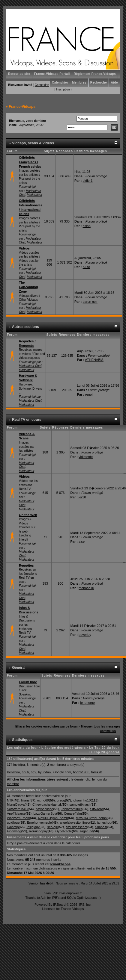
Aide (114, 83)
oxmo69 (43, 800)
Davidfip (13, 827)
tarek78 (97, 772)
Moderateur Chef (30, 366)
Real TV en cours (27, 420)
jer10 (82, 497)
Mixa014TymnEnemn (91, 818)
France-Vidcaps (22, 107)
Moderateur (35, 195)
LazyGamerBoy (45, 813)
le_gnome (87, 703)
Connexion (42, 85)
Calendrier (60, 83)
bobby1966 (81, 772)
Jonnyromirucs (72, 809)
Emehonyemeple (39, 822)
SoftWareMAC (17, 809)
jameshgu (104, 822)
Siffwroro (96, 809)
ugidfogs (13, 822)
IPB (54, 893)
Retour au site (19, 74)
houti (25, 772)
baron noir (90, 302)
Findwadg (14, 831)
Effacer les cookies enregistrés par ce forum (47, 726)
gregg (61, 800)
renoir (89, 394)
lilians (25, 800)
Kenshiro (13, 772)
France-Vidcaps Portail (52, 74)
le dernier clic (81, 779)
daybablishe (45, 809)
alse (82, 542)
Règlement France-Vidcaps (95, 74)
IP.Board (59, 905)
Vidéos (24, 248)
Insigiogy (33, 827)
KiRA (87, 267)
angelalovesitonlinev (74, 822)
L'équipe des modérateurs (64, 748)
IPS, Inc (85, 905)
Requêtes (26, 565)
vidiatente (86, 457)
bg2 (33, 772)
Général (19, 668)
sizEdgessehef (76, 827)
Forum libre (28, 682)
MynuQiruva (16, 804)
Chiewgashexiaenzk (47, 804)
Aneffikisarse (16, 813)
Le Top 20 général (104, 752)
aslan (87, 226)
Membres (79, 83)
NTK (10, 800)
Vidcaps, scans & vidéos (33, 143)
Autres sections (25, 327)
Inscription (63, 89)
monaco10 (86, 588)
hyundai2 (45, 772)
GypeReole (63, 831)
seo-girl (52, 827)
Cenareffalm (73, 813)
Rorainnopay (38, 831)
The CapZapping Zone (28, 287)
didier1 (88, 181)
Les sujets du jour (22, 748)
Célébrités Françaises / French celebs (30, 162)
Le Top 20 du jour (104, 748)
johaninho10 (82, 800)
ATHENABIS (94, 360)
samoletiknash (80, 804)
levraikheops (60, 864)
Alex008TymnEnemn (53, 818)
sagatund (86, 831)
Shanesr (101, 827)
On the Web (28, 515)
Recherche (99, 83)
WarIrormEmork (18, 818)
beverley (85, 635)
